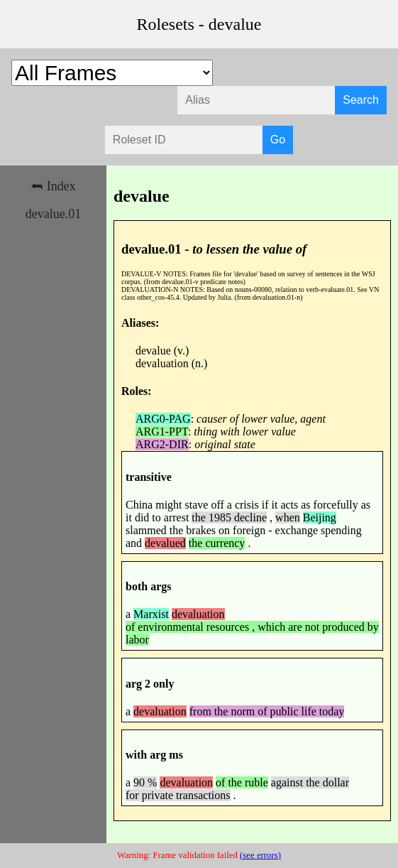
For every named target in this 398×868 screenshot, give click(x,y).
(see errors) (260, 855)
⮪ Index (53, 186)
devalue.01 (53, 214)
